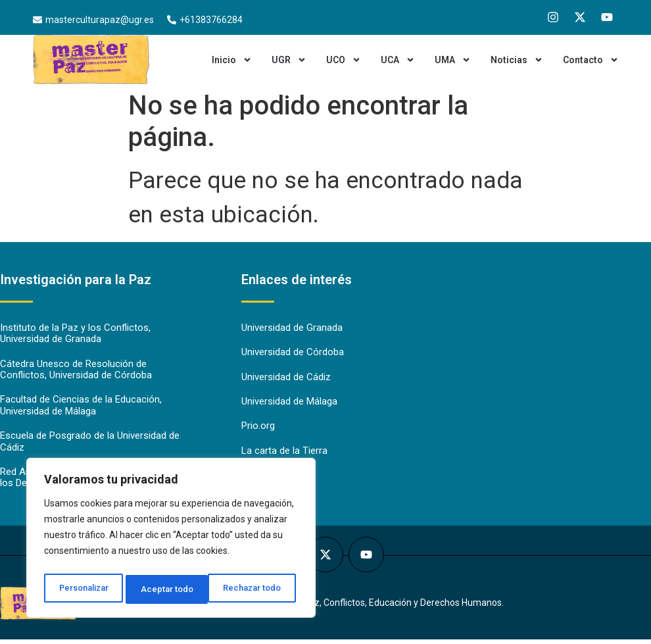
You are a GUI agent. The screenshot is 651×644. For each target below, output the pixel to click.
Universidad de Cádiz (286, 378)
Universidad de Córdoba (293, 353)
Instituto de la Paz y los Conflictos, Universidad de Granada (75, 334)
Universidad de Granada (292, 328)
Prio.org (258, 428)
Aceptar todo (259, 589)
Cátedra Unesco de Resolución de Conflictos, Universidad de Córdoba (76, 371)
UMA (453, 60)
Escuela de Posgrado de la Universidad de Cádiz (90, 445)
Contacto (591, 60)
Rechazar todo (171, 589)
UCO (344, 60)
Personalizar (84, 589)
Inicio (232, 60)
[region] (171, 541)
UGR (289, 60)
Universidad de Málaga (289, 403)
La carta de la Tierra (284, 453)
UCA (398, 60)
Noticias (517, 60)
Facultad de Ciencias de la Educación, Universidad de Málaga (81, 408)
